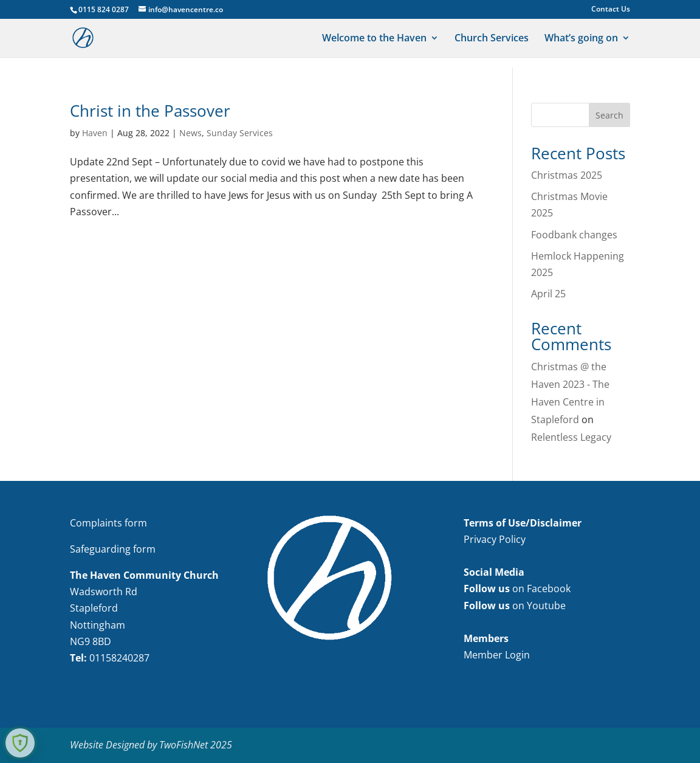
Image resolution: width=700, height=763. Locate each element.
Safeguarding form (113, 549)
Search (609, 115)
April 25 (548, 294)
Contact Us (611, 10)
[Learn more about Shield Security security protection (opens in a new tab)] (20, 743)
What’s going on (581, 39)
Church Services (492, 39)
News (190, 133)
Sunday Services (240, 133)
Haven (95, 133)
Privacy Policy (495, 539)
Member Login (497, 655)
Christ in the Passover (150, 111)
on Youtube (515, 606)
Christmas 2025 (567, 175)
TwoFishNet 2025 (196, 745)
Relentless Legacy (571, 437)
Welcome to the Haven (374, 39)
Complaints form (108, 523)
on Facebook (517, 589)
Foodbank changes (574, 235)
